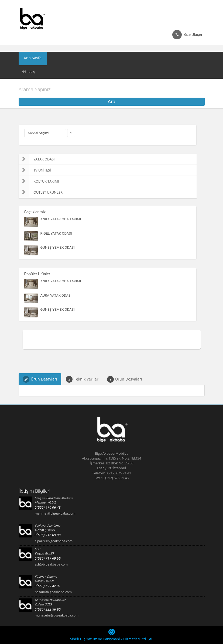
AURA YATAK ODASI (56, 295)
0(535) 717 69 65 (48, 558)
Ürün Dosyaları (125, 379)
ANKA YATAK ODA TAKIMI (61, 219)
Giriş (31, 72)
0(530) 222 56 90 (48, 609)
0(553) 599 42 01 (48, 586)
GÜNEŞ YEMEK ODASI (58, 247)
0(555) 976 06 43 (48, 507)
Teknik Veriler (82, 379)
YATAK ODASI (37, 159)
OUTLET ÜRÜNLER (41, 192)
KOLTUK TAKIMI (39, 181)
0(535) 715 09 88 (48, 535)
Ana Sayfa (30, 59)
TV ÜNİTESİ (35, 170)
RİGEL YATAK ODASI (56, 233)
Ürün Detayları (40, 379)
